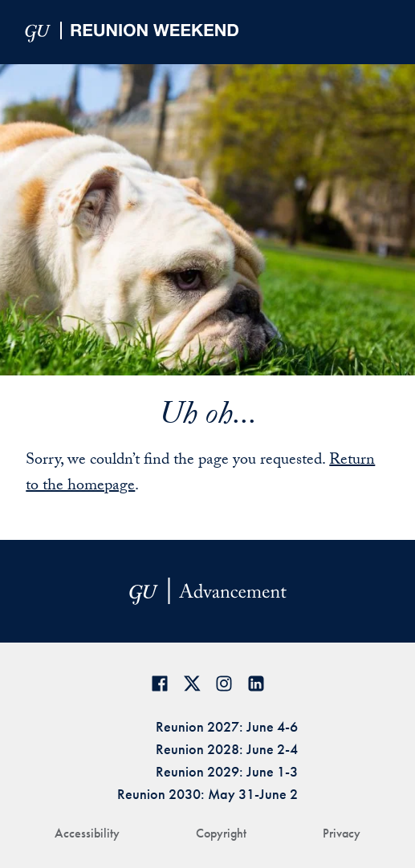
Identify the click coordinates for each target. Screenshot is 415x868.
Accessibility (87, 833)
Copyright (221, 833)
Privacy (342, 833)
